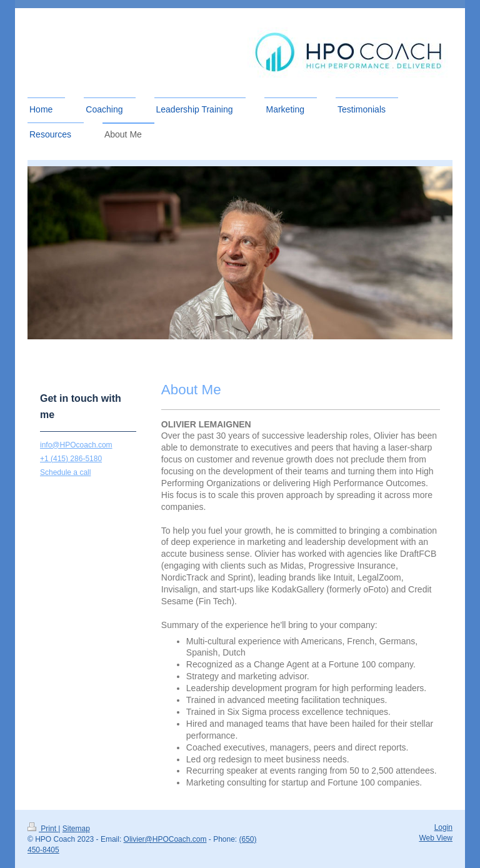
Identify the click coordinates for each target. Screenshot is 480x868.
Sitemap (76, 829)
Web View (436, 838)
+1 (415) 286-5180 (71, 459)
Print (43, 829)
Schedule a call (65, 472)
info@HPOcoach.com (76, 445)
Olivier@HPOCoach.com (165, 839)
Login (443, 827)
